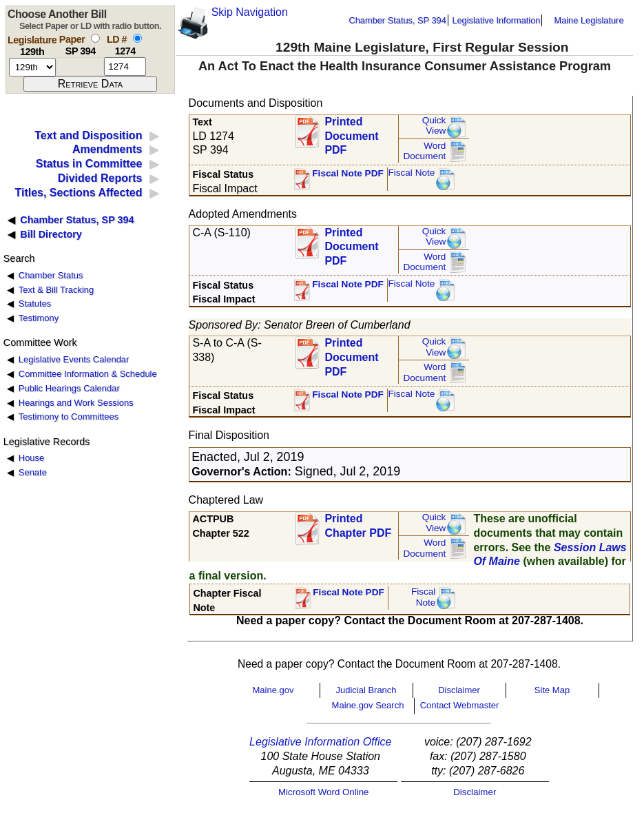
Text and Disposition (88, 135)
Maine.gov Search (368, 705)
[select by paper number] (95, 38)
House (31, 458)
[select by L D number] (137, 38)
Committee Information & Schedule (88, 374)
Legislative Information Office (320, 742)
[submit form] (90, 84)
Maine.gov (273, 690)
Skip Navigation (250, 12)
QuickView (434, 126)
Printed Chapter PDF (358, 526)
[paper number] (80, 66)
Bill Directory (51, 234)
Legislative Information (496, 20)
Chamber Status (51, 275)
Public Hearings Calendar (69, 388)
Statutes (35, 304)
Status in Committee (89, 164)
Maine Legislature (589, 20)
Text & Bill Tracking (56, 290)
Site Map (552, 690)
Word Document (424, 151)
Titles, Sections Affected (78, 193)
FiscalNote (424, 597)
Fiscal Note (411, 173)
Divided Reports (100, 178)
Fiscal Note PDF (348, 173)
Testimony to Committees (69, 417)
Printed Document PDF (351, 132)
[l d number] (125, 66)
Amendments (107, 149)
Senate (33, 472)
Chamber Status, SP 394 (398, 20)
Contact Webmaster (460, 705)
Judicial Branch (366, 690)
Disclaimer (459, 690)
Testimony (39, 318)
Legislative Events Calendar (74, 359)
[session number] (32, 67)
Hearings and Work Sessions (76, 403)
